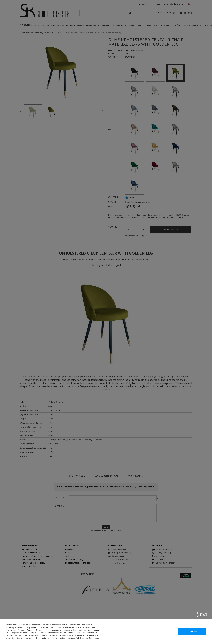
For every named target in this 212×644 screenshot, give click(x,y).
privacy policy (12, 630)
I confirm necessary (125, 631)
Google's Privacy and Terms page (85, 638)
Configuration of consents (159, 631)
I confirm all (192, 631)
